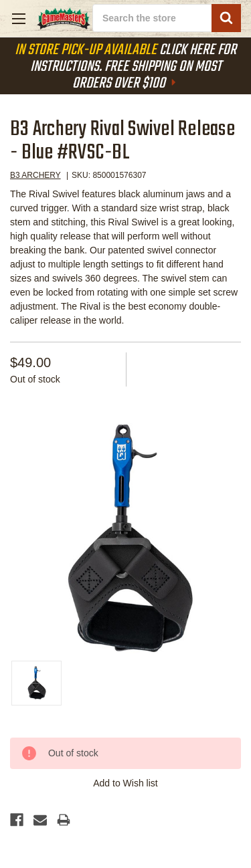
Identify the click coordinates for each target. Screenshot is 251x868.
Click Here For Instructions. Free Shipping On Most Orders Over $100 (125, 67)
